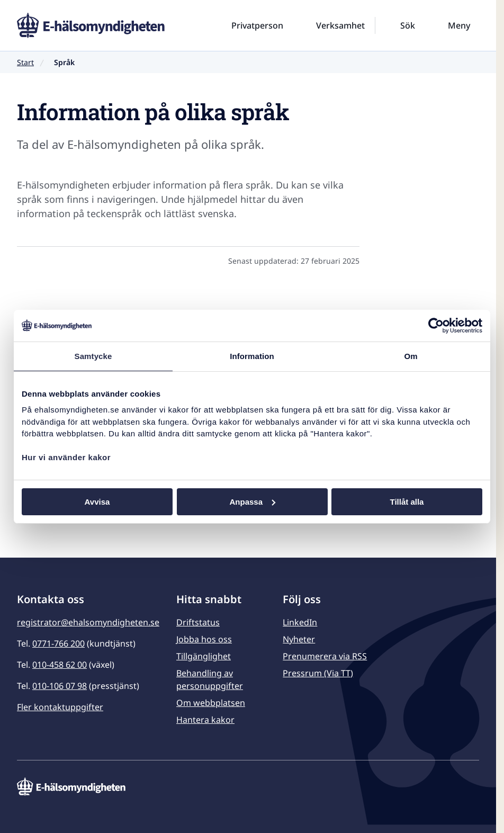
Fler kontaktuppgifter (60, 707)
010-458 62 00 (60, 665)
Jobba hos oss (204, 639)
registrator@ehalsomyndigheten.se (88, 622)
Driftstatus (198, 622)
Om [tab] (411, 356)
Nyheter (299, 639)
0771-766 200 (58, 643)
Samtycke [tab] (93, 356)
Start (25, 62)
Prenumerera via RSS (325, 656)
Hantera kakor (205, 720)
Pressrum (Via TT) (318, 673)
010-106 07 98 (60, 686)
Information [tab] (252, 356)
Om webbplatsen (211, 703)
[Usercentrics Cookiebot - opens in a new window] (436, 325)
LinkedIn (300, 622)
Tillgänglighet (204, 656)
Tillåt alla (407, 501)
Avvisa (97, 501)
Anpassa (252, 501)
